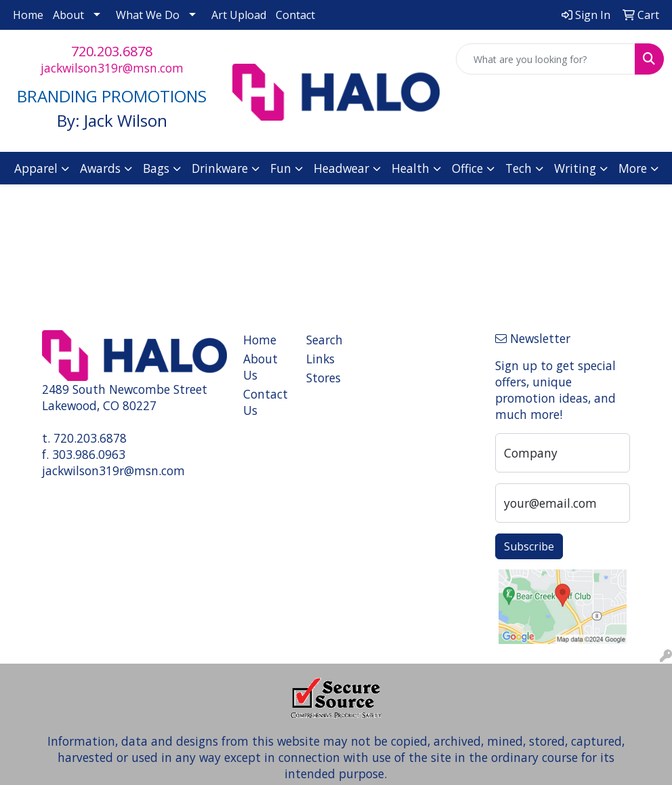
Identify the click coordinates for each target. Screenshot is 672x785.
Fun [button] (281, 168)
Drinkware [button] (220, 168)
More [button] (633, 168)
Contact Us (266, 402)
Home (28, 15)
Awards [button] (100, 168)
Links (320, 359)
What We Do (148, 15)
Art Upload (239, 15)
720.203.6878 (112, 51)
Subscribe (529, 546)
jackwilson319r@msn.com (112, 68)
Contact (295, 15)
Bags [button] (156, 168)
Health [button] (411, 168)
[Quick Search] (546, 59)
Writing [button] (575, 168)
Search (324, 340)
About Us (260, 367)
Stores (323, 378)
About (68, 15)
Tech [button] (519, 168)
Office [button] (467, 168)
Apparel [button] (36, 168)
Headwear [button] (341, 168)
